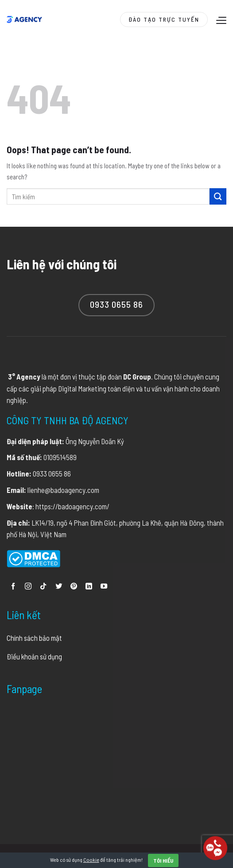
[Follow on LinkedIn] (89, 587)
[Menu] (220, 20)
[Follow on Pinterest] (74, 587)
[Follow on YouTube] (104, 587)
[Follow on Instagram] (28, 587)
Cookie (91, 860)
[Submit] (218, 196)
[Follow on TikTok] (43, 587)
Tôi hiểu (163, 860)
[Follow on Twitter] (59, 587)
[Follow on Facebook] (13, 587)
